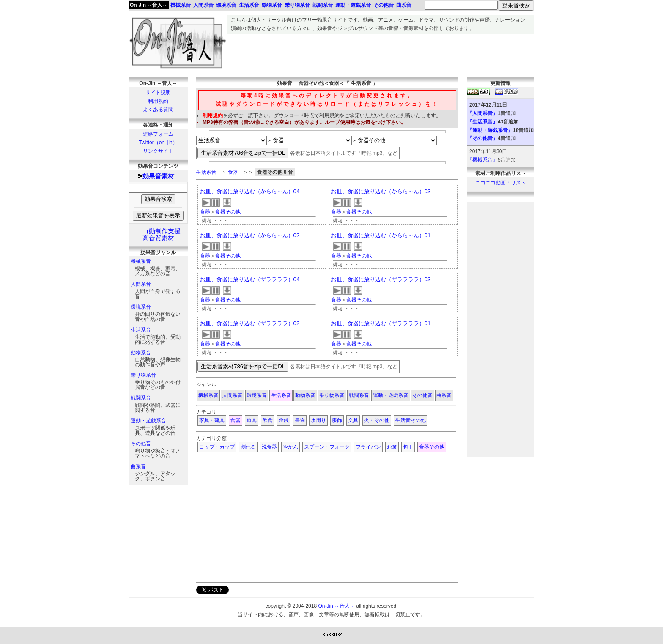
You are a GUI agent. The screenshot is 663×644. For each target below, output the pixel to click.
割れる (248, 447)
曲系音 (138, 466)
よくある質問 (158, 110)
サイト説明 (158, 93)
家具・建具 (212, 420)
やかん (290, 447)
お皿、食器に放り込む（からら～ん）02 (250, 235)
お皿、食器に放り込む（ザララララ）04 (250, 279)
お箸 (392, 447)
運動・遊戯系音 (148, 421)
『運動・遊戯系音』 (490, 130)
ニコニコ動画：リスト (501, 183)
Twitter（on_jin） (158, 143)
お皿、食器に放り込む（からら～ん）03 (381, 191)
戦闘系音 (141, 398)
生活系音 (141, 330)
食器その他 (228, 212)
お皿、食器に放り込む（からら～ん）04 (250, 191)
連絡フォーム (158, 134)
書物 (300, 420)
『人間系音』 (482, 113)
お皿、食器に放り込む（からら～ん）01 (381, 235)
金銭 (284, 420)
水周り (318, 420)
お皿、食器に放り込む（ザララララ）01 (381, 323)
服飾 (337, 420)
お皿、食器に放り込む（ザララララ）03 (381, 279)
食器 (233, 172)
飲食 (268, 420)
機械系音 (141, 261)
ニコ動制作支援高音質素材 (158, 235)
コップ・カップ (217, 447)
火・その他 (377, 420)
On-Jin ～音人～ (149, 5)
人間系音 (141, 284)
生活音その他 (411, 420)
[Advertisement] (381, 53)
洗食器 (269, 447)
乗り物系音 (143, 375)
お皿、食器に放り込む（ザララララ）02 (250, 323)
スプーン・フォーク (327, 447)
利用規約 (158, 101)
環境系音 (141, 307)
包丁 (408, 447)
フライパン (368, 447)
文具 (353, 420)
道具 (252, 420)
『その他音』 (482, 138)
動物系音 (141, 353)
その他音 (141, 444)
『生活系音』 (482, 122)
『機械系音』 (482, 160)
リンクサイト (158, 151)
